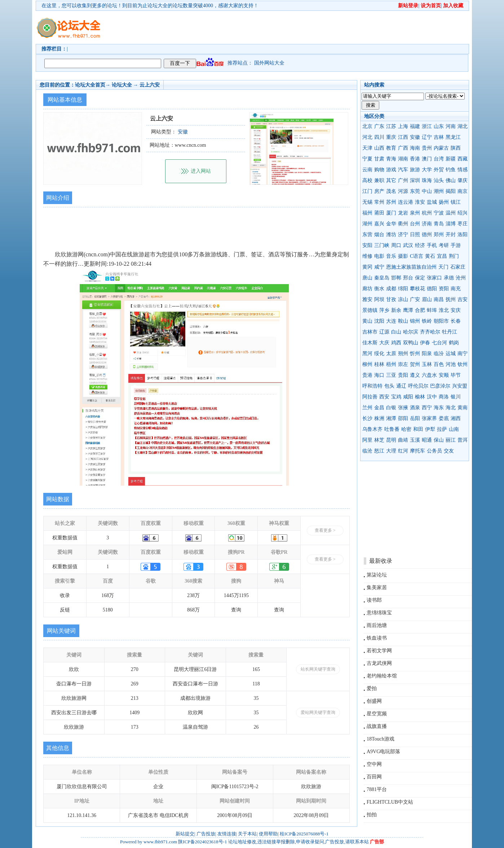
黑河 (367, 354)
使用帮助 (268, 834)
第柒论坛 (377, 575)
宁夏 (367, 159)
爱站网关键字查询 (318, 712)
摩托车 (417, 451)
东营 (367, 235)
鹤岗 (454, 343)
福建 (415, 126)
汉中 (432, 397)
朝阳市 (441, 321)
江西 (403, 137)
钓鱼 (451, 170)
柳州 (367, 364)
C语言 (417, 256)
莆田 (379, 213)
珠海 (427, 180)
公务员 (434, 451)
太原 (391, 354)
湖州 (367, 224)
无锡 (367, 202)
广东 (379, 126)
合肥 (420, 310)
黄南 (463, 408)
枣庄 (463, 224)
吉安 (463, 299)
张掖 (403, 408)
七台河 (439, 343)
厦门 (391, 213)
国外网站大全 (269, 63)
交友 (449, 451)
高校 (367, 180)
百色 (439, 364)
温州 (451, 213)
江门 (367, 191)
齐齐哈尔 (430, 332)
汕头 (439, 180)
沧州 (461, 278)
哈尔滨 (411, 332)
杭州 (427, 213)
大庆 (384, 343)
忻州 (415, 354)
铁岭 (427, 321)
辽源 (384, 332)
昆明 (391, 440)
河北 (367, 137)
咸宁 (379, 267)
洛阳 (463, 235)
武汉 (408, 245)
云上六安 (150, 85)
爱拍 (372, 688)
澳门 (427, 159)
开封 (451, 235)
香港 (415, 159)
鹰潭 (408, 310)
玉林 (427, 364)
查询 (236, 610)
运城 (451, 354)
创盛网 (374, 701)
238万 (193, 595)
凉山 (403, 299)
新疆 (451, 159)
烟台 (379, 235)
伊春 (425, 343)
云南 (367, 170)
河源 (403, 191)
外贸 (439, 170)
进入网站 (201, 171)
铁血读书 (377, 638)
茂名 (391, 191)
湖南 (403, 159)
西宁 (427, 408)
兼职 (379, 180)
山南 (454, 429)
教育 (391, 148)
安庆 (456, 310)
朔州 (403, 354)
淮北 (444, 310)
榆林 (420, 397)
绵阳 (403, 289)
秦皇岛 (382, 278)
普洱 (463, 440)
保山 (439, 440)
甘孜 (391, 299)
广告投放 (206, 834)
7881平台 (377, 789)
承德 (449, 278)
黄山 (367, 321)
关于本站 (247, 834)
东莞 (415, 191)
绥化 (379, 354)
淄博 (451, 224)
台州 (415, 224)
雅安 (367, 299)
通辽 (401, 386)
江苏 (391, 126)
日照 (415, 235)
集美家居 (377, 588)
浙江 (427, 126)
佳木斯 (370, 343)
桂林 (379, 364)
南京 (463, 191)
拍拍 (372, 815)
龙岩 (403, 213)
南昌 (439, 299)
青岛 (439, 224)
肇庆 (463, 180)
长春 (456, 321)
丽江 (451, 440)
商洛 (444, 397)
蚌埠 (432, 310)
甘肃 (379, 159)
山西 (379, 148)
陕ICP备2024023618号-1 (202, 842)
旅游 (415, 170)
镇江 (456, 202)
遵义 (415, 375)
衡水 (379, 289)
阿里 (367, 440)
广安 (415, 299)
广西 (403, 148)
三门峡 (382, 245)
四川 (379, 137)
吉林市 (370, 332)
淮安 (420, 202)
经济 (420, 245)
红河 (403, 451)
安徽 (415, 137)
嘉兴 (379, 224)
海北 (451, 408)
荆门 (454, 256)
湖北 (463, 126)
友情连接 (227, 834)
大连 (391, 321)
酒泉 (415, 408)
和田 (418, 429)
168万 (108, 595)
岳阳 (415, 418)
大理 (391, 451)
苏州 (391, 202)
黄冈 (367, 267)
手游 (456, 245)
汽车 (403, 170)
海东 (439, 408)
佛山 (451, 180)
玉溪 (415, 440)
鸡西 (396, 343)
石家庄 (458, 267)
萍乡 (384, 310)
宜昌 (442, 256)
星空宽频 (377, 714)
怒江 (379, 451)
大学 (427, 170)
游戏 (391, 170)
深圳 (415, 180)
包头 (389, 386)
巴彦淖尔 (440, 386)
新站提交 (185, 834)
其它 (391, 180)
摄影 (403, 256)
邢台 (408, 278)
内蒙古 (441, 148)
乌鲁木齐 (372, 429)
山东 (439, 126)
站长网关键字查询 (318, 669)
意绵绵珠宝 (379, 613)
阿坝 (379, 299)
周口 (396, 245)
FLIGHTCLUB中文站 (390, 802)
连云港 (406, 202)
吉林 (439, 137)
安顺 (444, 375)
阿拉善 (370, 397)
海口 (379, 375)
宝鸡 (396, 397)
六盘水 (429, 375)
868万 (193, 610)
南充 (456, 289)
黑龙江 (453, 137)
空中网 (374, 764)
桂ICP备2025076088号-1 (304, 834)
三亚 (391, 375)
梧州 (391, 364)
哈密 (406, 429)
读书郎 (374, 600)
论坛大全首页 (90, 85)
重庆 (391, 137)
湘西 (456, 418)
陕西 (456, 148)
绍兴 (463, 213)
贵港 (367, 375)
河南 (451, 126)
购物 (379, 170)
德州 (427, 235)
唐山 (367, 278)
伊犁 (430, 429)
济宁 (403, 235)
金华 (391, 224)
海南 (415, 148)
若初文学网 (379, 651)
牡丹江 (450, 332)
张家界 (429, 418)
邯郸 (396, 278)
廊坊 (367, 289)
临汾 (439, 354)
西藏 (463, 159)
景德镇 (370, 310)
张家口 (434, 278)
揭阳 (451, 191)
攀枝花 (417, 289)
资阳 (444, 289)
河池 (451, 364)
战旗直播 (377, 726)
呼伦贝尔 (418, 386)
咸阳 (408, 397)
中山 (427, 191)
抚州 (451, 299)
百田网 (374, 777)
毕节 (456, 375)
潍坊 (391, 235)
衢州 (403, 224)
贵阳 (403, 375)
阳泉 (427, 354)
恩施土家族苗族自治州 (411, 267)
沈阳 (379, 321)
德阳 (432, 289)
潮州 (439, 191)
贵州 (427, 148)
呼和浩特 (372, 386)
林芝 (379, 440)
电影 (379, 256)
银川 (456, 397)
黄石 (430, 256)
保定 (420, 278)
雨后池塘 (377, 625)
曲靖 (403, 440)
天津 (367, 148)
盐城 (432, 202)
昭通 (427, 440)
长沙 (367, 418)
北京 (367, 126)
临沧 (367, 451)
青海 (391, 159)
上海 (403, 126)
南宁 (463, 354)
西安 (384, 397)
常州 (379, 202)
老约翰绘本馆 (382, 676)
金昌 (379, 408)
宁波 (439, 213)
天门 (443, 267)
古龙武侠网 (379, 663)
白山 (396, 332)
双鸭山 (411, 343)
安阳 (367, 245)
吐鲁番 (392, 429)
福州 (367, 213)
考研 (444, 245)
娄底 (444, 418)
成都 (391, 289)
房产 (379, 191)
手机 (432, 245)
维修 (367, 256)
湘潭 (391, 418)
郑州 (439, 235)
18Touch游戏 (381, 739)
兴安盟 (460, 386)
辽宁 (427, 137)
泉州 (415, 213)
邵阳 (403, 418)
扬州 (444, 202)
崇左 (403, 364)
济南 (427, 224)
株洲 (379, 418)
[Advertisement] (293, 27)
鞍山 (403, 321)
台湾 (439, 159)
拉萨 (442, 429)
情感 (463, 170)
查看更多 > (325, 530)
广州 (403, 180)
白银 (391, 408)
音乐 (391, 256)
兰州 (367, 408)
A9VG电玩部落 (383, 752)
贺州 (415, 364)
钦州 (463, 364)
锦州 (415, 321)
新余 (396, 310)
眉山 (427, 299)
